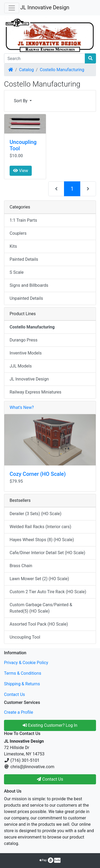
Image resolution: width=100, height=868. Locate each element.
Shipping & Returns (22, 684)
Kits (13, 246)
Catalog (27, 70)
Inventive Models (26, 353)
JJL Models (21, 366)
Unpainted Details (26, 298)
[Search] (45, 58)
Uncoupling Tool (25, 637)
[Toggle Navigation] (12, 8)
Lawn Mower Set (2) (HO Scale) (39, 579)
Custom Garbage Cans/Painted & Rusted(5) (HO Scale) (41, 608)
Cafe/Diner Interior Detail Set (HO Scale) (47, 553)
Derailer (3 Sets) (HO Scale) (35, 514)
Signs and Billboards (29, 285)
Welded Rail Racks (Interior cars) (40, 527)
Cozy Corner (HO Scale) (38, 474)
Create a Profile (19, 712)
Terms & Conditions (23, 673)
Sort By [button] (21, 101)
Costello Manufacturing (62, 70)
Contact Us (15, 694)
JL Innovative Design (45, 7)
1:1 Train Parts (23, 220)
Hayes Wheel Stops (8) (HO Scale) (42, 540)
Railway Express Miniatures (35, 392)
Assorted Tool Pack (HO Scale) (39, 624)
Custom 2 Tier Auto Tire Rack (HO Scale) (48, 592)
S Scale (17, 272)
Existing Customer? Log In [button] (50, 725)
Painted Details (24, 259)
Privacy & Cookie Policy (26, 663)
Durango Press (23, 340)
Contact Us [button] (50, 779)
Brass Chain (21, 566)
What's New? (22, 407)
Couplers (18, 233)
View (21, 171)
